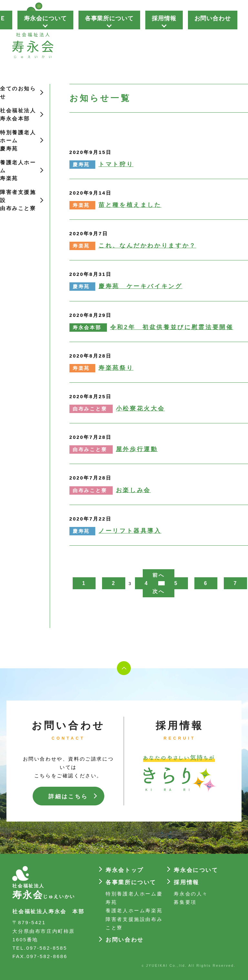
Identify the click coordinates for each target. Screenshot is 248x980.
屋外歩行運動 (137, 449)
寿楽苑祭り (116, 368)
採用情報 (164, 18)
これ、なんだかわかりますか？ (147, 246)
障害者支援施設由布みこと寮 (18, 200)
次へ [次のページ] (159, 591)
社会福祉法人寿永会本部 (18, 115)
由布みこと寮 (90, 409)
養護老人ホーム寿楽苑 (18, 171)
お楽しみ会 (133, 490)
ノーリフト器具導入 (130, 531)
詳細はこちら (68, 797)
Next (240, 35)
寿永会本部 (87, 328)
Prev (83, 35)
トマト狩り (116, 164)
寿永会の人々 (191, 894)
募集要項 (185, 902)
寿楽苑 (81, 205)
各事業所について (109, 18)
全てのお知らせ (18, 93)
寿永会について (45, 18)
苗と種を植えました (130, 205)
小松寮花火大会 (140, 409)
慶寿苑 (81, 165)
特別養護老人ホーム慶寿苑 (18, 141)
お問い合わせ (213, 18)
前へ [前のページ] (159, 575)
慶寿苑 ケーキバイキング (140, 286)
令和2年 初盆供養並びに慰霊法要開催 (172, 327)
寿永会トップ (125, 870)
